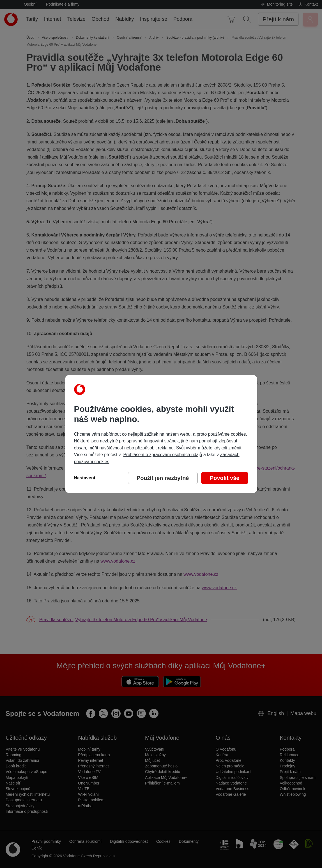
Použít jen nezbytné (163, 478)
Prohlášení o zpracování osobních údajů (163, 455)
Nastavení (85, 478)
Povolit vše (225, 478)
